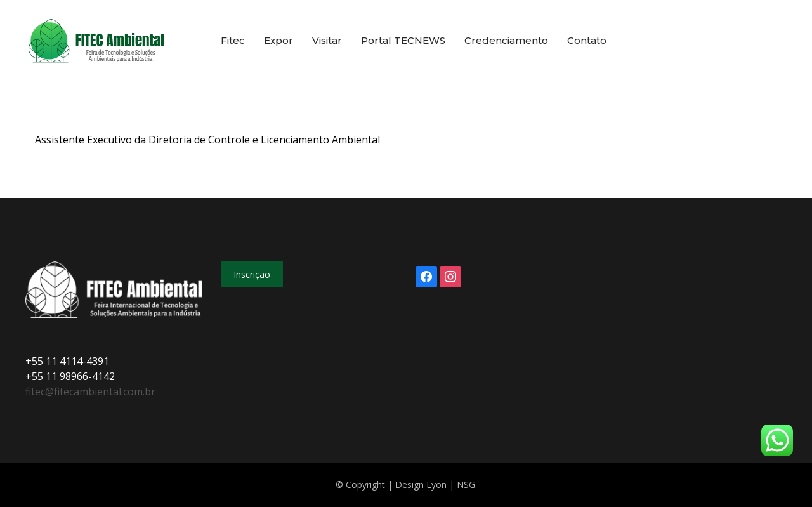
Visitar (327, 40)
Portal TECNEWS (403, 40)
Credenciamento (506, 40)
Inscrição (252, 274)
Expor (278, 40)
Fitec (233, 40)
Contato (587, 40)
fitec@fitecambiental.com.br (90, 392)
